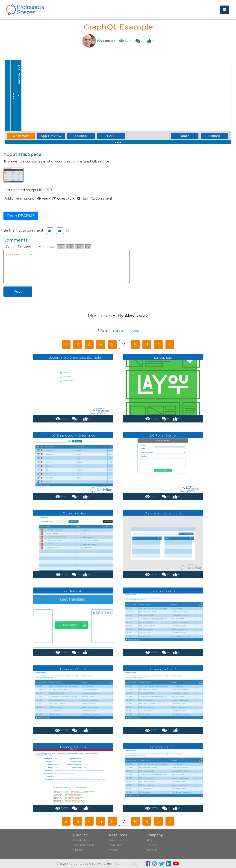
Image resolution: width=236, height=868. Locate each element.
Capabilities (81, 840)
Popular (119, 331)
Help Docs (115, 845)
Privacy (132, 864)
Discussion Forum (121, 840)
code (79, 247)
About (150, 840)
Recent (134, 331)
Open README (21, 216)
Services (151, 845)
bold (61, 247)
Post (18, 292)
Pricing (78, 850)
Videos (113, 850)
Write (10, 247)
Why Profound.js (84, 845)
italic (70, 247)
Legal (119, 864)
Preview (24, 247)
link (88, 247)
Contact (152, 850)
